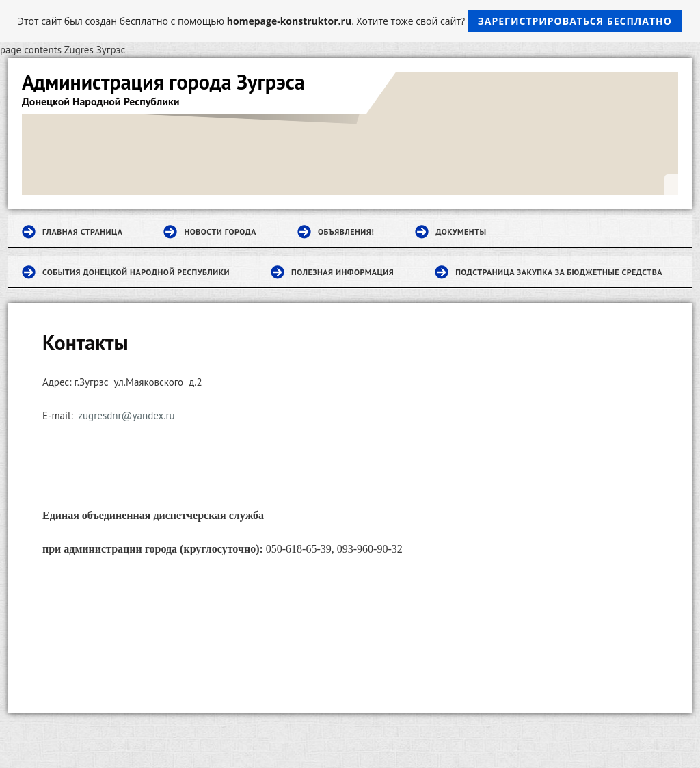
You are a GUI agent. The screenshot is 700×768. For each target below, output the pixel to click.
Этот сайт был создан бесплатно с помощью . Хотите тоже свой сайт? (350, 21)
